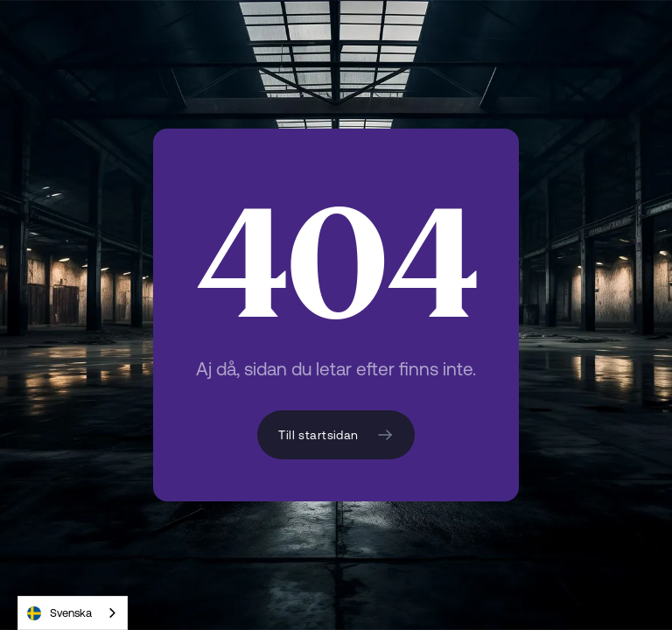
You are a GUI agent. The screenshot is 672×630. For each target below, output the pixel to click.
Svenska (59, 613)
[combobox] (73, 613)
